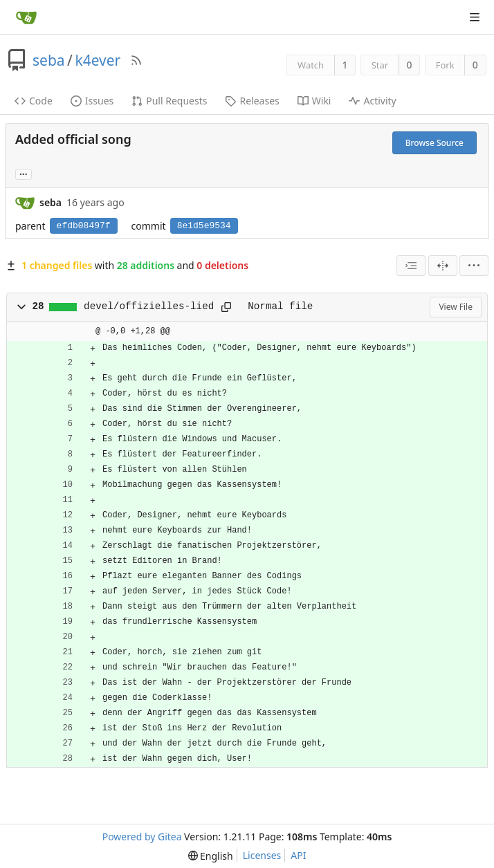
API (298, 855)
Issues (92, 101)
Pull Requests (169, 101)
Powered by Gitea (142, 837)
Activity (372, 101)
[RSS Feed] (136, 60)
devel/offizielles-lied (149, 306)
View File (456, 307)
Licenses (262, 855)
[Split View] (443, 266)
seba (49, 60)
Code (34, 101)
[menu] (474, 266)
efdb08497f (84, 226)
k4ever (98, 60)
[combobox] (411, 266)
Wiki (314, 101)
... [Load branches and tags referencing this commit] (24, 173)
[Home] (26, 17)
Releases (252, 101)
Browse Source (434, 143)
